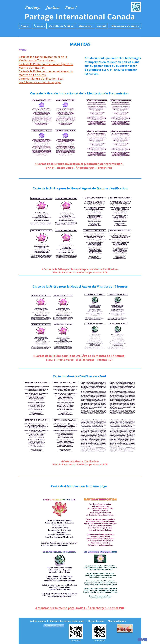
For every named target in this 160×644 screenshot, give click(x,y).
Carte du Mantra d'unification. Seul (41, 79)
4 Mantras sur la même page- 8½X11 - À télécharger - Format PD (79, 608)
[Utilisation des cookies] (54, 626)
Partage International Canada (80, 17)
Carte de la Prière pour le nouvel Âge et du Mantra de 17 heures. (46, 73)
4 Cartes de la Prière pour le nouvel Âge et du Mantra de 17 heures (79, 356)
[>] (142, 640)
